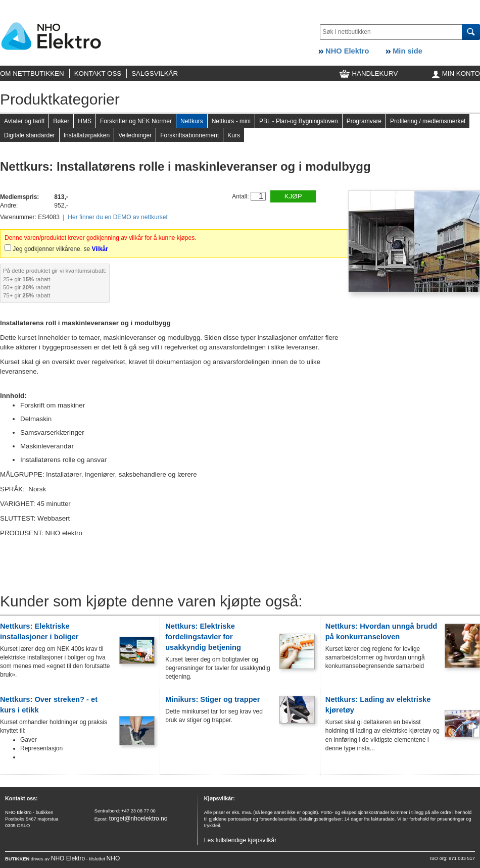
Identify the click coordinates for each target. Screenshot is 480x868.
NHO (113, 858)
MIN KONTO (456, 73)
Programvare (364, 121)
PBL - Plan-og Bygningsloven (299, 121)
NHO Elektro (344, 51)
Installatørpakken (87, 135)
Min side (404, 51)
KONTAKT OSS (98, 73)
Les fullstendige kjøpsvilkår (240, 840)
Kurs (234, 135)
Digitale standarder (30, 135)
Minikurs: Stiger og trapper (212, 699)
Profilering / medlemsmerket (428, 121)
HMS (85, 121)
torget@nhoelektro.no (138, 819)
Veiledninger (135, 135)
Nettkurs (192, 121)
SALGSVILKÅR (155, 73)
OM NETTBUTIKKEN (32, 73)
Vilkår (100, 249)
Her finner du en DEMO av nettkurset (117, 217)
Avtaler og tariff (24, 121)
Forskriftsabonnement (189, 135)
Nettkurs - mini (231, 121)
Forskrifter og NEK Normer (136, 121)
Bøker (61, 121)
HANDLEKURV (369, 73)
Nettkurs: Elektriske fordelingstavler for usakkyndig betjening (203, 637)
